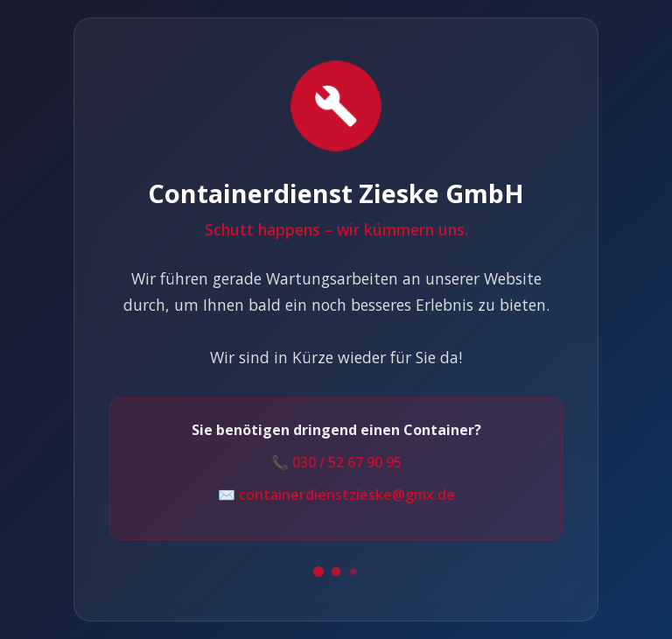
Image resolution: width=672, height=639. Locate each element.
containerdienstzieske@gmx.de (347, 495)
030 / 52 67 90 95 (347, 462)
